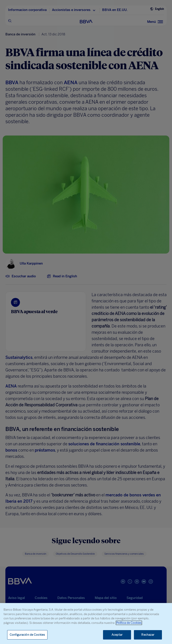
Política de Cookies (129, 623)
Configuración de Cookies (27, 635)
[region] (86, 624)
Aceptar (117, 635)
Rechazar (148, 635)
